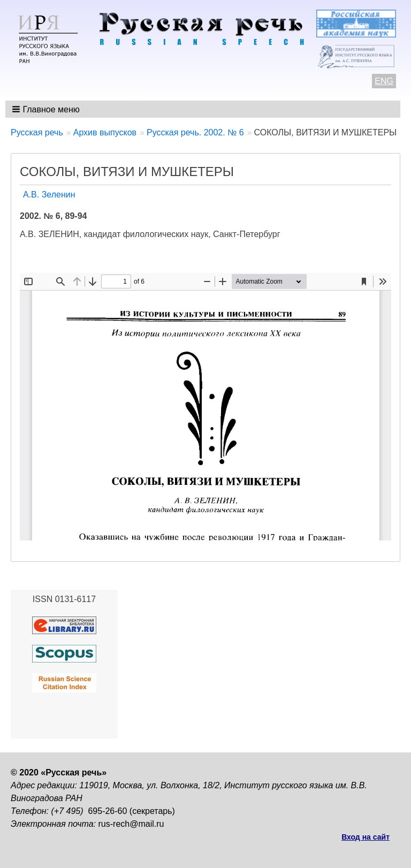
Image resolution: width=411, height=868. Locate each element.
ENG (384, 81)
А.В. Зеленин (49, 195)
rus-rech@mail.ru (131, 824)
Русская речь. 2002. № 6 (195, 132)
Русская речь (37, 132)
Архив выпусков (105, 132)
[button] (47, 109)
